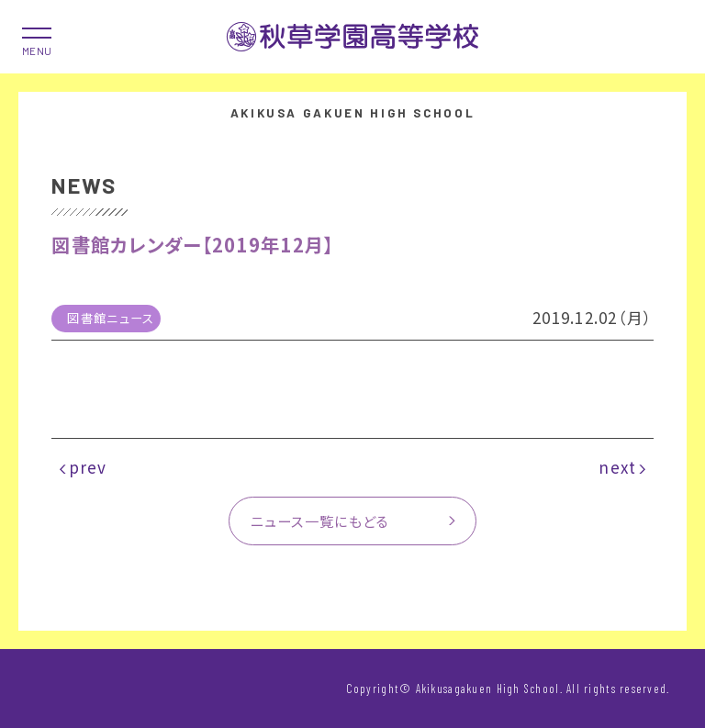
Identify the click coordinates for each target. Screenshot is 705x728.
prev (88, 467)
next (617, 467)
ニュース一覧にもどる (320, 521)
